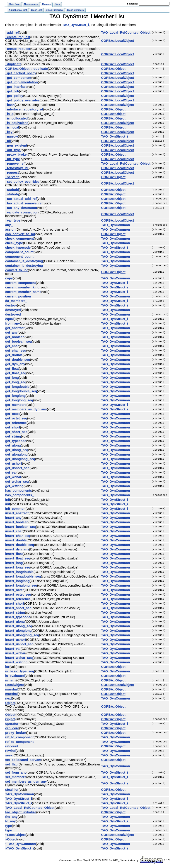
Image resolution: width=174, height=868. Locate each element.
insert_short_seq (18, 608)
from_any (13, 323)
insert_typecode (18, 617)
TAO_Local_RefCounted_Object (126, 33)
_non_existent (16, 145)
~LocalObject (16, 835)
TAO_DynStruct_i (75, 25)
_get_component (18, 78)
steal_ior (12, 790)
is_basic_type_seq (20, 671)
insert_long (14, 563)
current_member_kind (22, 287)
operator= (13, 724)
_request (12, 173)
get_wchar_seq (17, 482)
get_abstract (15, 328)
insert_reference (18, 599)
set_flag (11, 764)
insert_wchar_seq (19, 658)
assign (10, 229)
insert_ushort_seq (19, 644)
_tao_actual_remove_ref (24, 203)
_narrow (12, 136)
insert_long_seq (18, 567)
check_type (14, 243)
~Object (11, 839)
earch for (133, 4)
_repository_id (16, 168)
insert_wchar (15, 653)
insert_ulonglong (18, 631)
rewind (10, 751)
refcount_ (13, 746)
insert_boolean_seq (21, 527)
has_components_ (19, 495)
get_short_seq (16, 432)
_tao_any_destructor (21, 208)
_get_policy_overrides (22, 100)
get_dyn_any (15, 364)
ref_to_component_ (20, 742)
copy (9, 278)
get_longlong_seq (19, 400)
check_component (19, 239)
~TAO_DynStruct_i (19, 848)
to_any (10, 821)
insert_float (14, 554)
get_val (11, 473)
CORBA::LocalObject (118, 41)
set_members (16, 777)
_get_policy (14, 96)
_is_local (12, 127)
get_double (14, 355)
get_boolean (15, 337)
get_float (12, 369)
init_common (15, 509)
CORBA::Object (113, 69)
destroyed (13, 310)
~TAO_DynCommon (21, 844)
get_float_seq (16, 373)
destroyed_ (14, 314)
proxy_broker (16, 733)
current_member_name (23, 292)
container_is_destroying (24, 261)
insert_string (15, 613)
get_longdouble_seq (21, 391)
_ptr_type (13, 159)
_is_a (9, 114)
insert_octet (14, 590)
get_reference (16, 423)
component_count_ (20, 257)
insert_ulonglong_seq (22, 635)
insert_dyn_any (17, 549)
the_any (11, 817)
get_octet (12, 414)
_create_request (18, 37)
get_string (13, 436)
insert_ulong (15, 622)
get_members (16, 405)
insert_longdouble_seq (23, 576)
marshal (11, 689)
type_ (10, 830)
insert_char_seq (18, 536)
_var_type (13, 220)
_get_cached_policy (21, 73)
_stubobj (12, 190)
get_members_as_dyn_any (26, 409)
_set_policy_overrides (22, 182)
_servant (12, 177)
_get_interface (16, 87)
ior (7, 667)
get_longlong (15, 396)
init (8, 500)
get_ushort (14, 463)
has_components (19, 491)
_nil (8, 141)
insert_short (15, 604)
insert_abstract (17, 513)
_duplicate (13, 64)
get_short (13, 427)
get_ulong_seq (17, 450)
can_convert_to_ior (20, 234)
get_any (11, 332)
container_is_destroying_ (25, 266)
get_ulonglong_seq (20, 459)
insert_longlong (17, 581)
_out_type (13, 150)
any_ (9, 225)
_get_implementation (22, 82)
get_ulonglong (16, 454)
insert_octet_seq (18, 594)
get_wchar (13, 477)
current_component (21, 283)
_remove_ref (15, 164)
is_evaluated (15, 676)
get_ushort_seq (17, 468)
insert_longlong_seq (21, 585)
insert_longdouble (19, 572)
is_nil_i (11, 680)
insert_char (14, 531)
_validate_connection (22, 212)
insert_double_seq (20, 545)
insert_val (13, 649)
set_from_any (16, 772)
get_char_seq (16, 351)
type (9, 826)
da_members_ (16, 301)
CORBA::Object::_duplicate (27, 69)
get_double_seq (18, 360)
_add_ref (12, 33)
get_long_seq (16, 382)
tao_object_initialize (21, 812)
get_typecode (16, 441)
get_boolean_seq (19, 342)
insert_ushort (16, 640)
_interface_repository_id (24, 109)
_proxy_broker (17, 154)
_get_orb (12, 91)
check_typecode (18, 248)
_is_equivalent (16, 123)
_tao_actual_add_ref (21, 199)
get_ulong (13, 445)
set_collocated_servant (23, 760)
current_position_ (19, 296)
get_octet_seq (16, 418)
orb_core (12, 728)
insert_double (16, 540)
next (9, 698)
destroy (11, 305)
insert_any (13, 518)
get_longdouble (17, 387)
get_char (12, 346)
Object (10, 703)
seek (9, 755)
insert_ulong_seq (19, 626)
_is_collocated (16, 118)
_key (9, 132)
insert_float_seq (18, 558)
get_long (12, 378)
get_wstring (14, 486)
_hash (10, 105)
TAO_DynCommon (116, 225)
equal (10, 319)
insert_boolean (17, 522)
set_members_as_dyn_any (26, 781)
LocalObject (14, 685)
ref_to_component (19, 737)
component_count (19, 252)
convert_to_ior (17, 270)
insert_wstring (16, 662)
